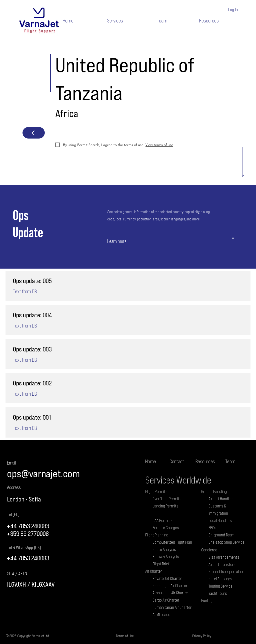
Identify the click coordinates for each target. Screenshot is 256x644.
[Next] (34, 133)
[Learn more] (126, 241)
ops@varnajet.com (43, 473)
